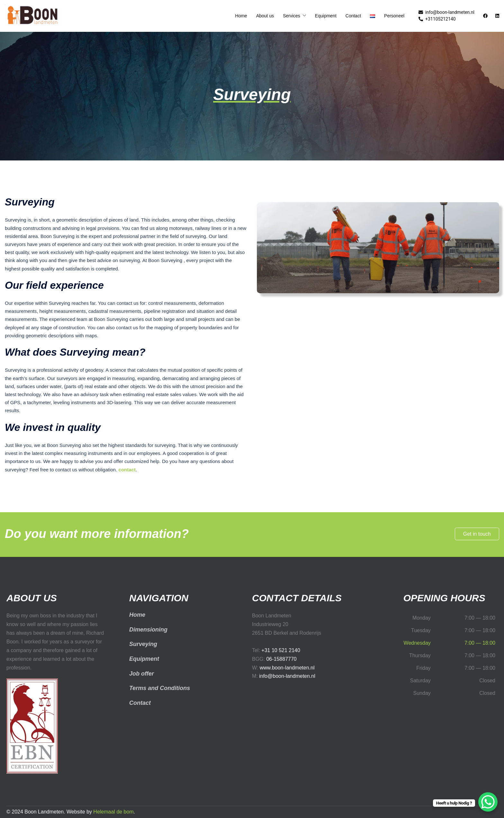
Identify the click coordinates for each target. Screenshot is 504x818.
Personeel (394, 16)
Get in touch (477, 534)
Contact (353, 16)
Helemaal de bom (113, 812)
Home (241, 16)
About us (265, 16)
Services (292, 16)
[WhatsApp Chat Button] (488, 802)
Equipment (326, 16)
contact (127, 470)
